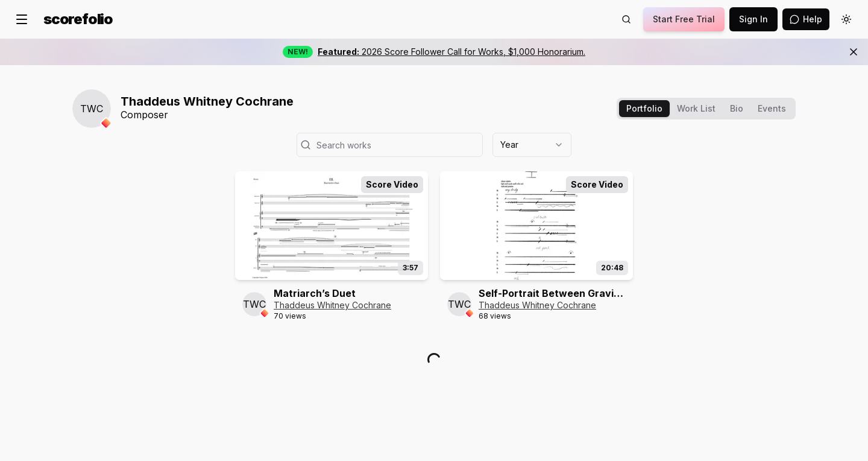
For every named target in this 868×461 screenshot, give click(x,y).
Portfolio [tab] (644, 108)
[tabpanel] (434, 255)
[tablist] (706, 109)
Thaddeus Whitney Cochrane (332, 305)
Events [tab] (772, 108)
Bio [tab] (737, 108)
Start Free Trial (684, 19)
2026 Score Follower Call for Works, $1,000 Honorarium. (451, 52)
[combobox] (532, 145)
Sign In (753, 19)
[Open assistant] (806, 19)
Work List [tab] (696, 108)
